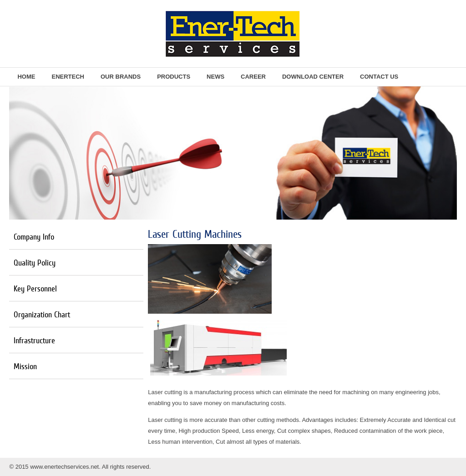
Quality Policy (35, 263)
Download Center (313, 77)
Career (253, 77)
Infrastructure (34, 340)
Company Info (34, 237)
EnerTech (68, 77)
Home (26, 77)
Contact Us (379, 77)
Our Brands (121, 77)
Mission (25, 366)
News (215, 77)
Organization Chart (42, 314)
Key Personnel (35, 288)
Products (174, 77)
